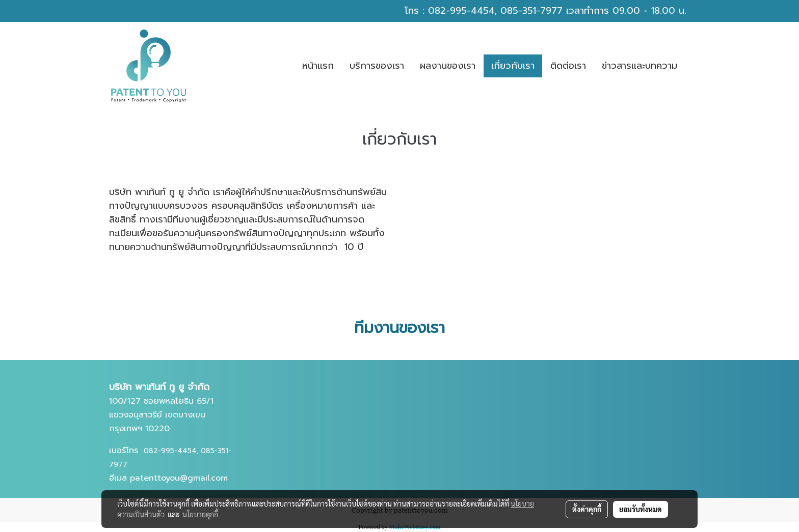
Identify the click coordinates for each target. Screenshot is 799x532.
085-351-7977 (531, 11)
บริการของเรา (377, 66)
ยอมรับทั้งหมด (641, 509)
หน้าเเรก (318, 66)
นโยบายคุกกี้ (200, 514)
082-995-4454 (461, 11)
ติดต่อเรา (568, 66)
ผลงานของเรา (448, 66)
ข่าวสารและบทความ (640, 66)
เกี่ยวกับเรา (513, 66)
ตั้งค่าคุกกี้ (587, 509)
